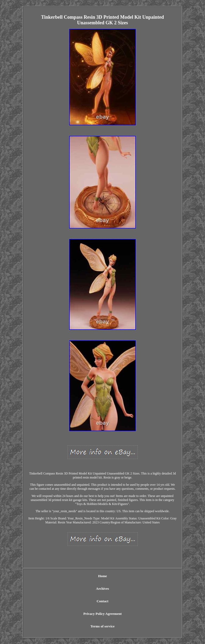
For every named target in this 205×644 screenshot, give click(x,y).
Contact (102, 601)
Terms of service (103, 626)
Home (102, 576)
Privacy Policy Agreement (102, 614)
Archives (103, 589)
